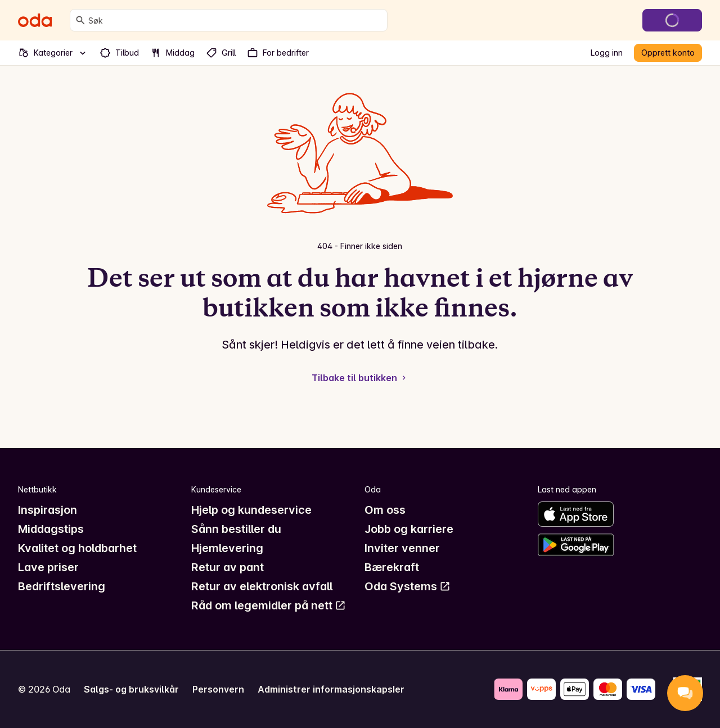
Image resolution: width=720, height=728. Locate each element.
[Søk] (80, 20)
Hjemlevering (227, 548)
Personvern (218, 689)
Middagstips (51, 529)
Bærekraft (392, 567)
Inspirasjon (48, 510)
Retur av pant (228, 567)
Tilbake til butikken (360, 378)
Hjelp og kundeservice (251, 510)
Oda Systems (408, 586)
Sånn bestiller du (236, 529)
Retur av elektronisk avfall (262, 586)
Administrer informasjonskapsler (331, 689)
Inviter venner (402, 548)
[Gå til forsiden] (35, 20)
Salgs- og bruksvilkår (131, 689)
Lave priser (48, 567)
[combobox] (235, 20)
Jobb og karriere (409, 529)
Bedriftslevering (62, 586)
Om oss (385, 510)
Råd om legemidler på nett (269, 605)
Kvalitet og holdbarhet (77, 548)
